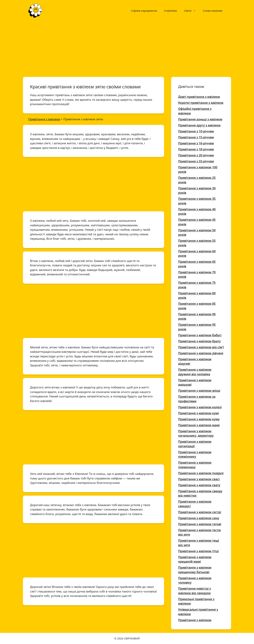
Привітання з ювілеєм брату (199, 341)
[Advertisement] (127, 47)
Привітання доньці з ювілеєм (200, 119)
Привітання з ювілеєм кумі (199, 413)
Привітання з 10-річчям (196, 131)
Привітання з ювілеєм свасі (199, 479)
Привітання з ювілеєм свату (199, 485)
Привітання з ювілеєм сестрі (200, 512)
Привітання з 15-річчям (196, 137)
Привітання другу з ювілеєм (199, 125)
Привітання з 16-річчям (196, 143)
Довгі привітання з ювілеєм (199, 97)
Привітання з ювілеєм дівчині (201, 353)
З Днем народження (144, 11)
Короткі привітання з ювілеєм (201, 103)
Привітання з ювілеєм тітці (198, 551)
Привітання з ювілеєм (195, 620)
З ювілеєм (170, 11)
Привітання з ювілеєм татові (200, 524)
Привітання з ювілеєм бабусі (200, 335)
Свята (192, 11)
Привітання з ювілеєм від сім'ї (201, 347)
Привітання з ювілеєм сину (199, 518)
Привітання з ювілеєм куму (199, 419)
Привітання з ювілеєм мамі (199, 425)
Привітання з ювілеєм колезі (200, 407)
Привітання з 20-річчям (196, 155)
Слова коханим (213, 11)
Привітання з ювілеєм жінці (199, 391)
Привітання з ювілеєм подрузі (201, 473)
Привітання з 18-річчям (196, 149)
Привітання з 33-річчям (196, 161)
